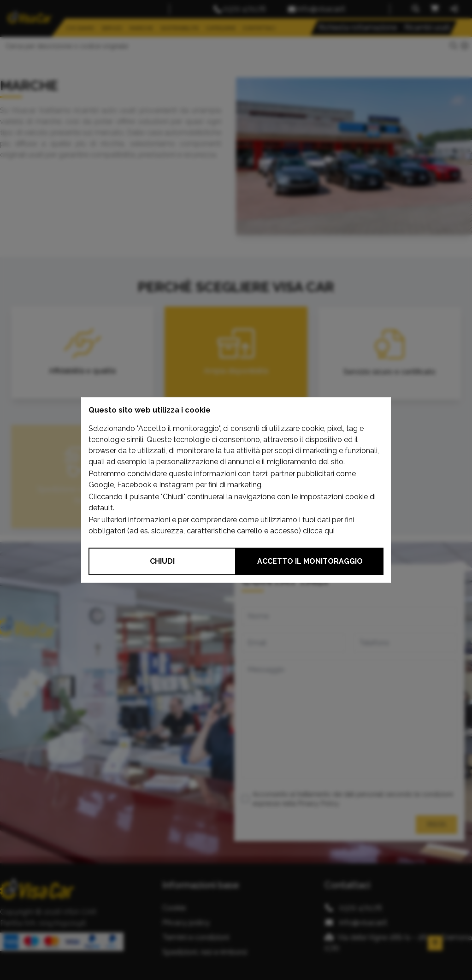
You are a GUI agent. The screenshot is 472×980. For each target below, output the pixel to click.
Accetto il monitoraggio (310, 561)
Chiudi (162, 561)
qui (330, 531)
